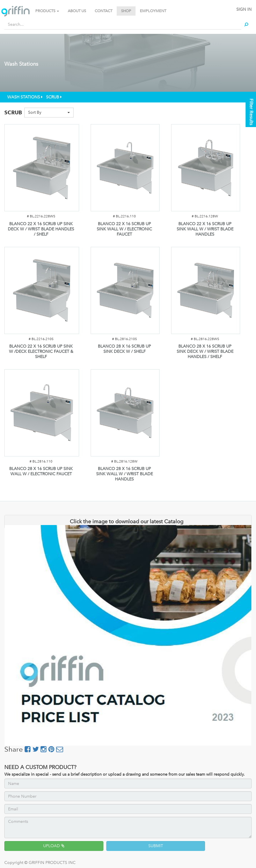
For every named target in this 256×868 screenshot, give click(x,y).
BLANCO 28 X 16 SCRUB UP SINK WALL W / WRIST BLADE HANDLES (125, 474)
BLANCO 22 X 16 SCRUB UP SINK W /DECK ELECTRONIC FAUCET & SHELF (41, 352)
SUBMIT (156, 846)
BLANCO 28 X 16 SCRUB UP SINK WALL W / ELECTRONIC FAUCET (41, 471)
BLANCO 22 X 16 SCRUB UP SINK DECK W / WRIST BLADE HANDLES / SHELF (41, 229)
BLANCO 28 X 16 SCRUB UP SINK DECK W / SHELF (124, 349)
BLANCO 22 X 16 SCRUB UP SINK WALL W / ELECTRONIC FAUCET (124, 229)
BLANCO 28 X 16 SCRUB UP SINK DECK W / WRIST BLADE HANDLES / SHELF (205, 352)
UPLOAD (54, 846)
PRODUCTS (47, 11)
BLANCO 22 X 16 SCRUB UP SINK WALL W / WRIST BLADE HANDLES (205, 229)
